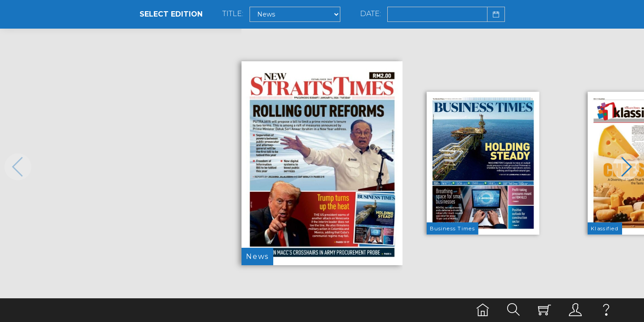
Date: (371, 14)
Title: (233, 14)
